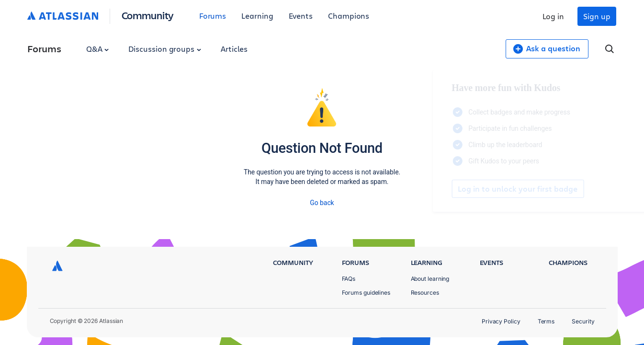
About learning (430, 279)
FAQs (349, 279)
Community (148, 15)
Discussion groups (165, 49)
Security (583, 321)
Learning (257, 16)
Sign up (597, 16)
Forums (213, 16)
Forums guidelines (366, 293)
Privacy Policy (501, 321)
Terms (546, 321)
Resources (425, 293)
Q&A (98, 49)
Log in (554, 16)
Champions (349, 16)
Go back (322, 203)
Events (301, 16)
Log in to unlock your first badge (435, 189)
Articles (234, 49)
